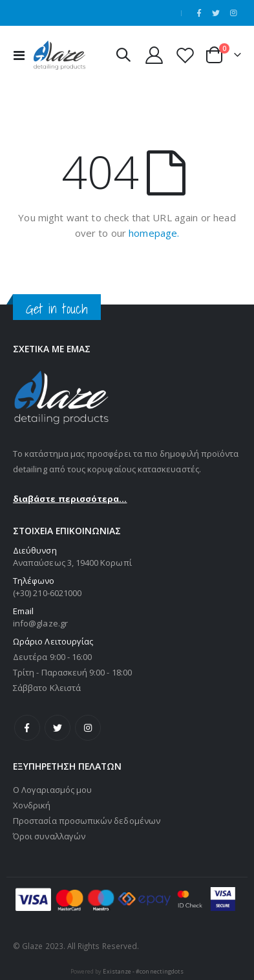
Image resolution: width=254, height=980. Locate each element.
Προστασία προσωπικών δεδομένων (87, 821)
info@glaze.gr (40, 623)
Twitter (58, 728)
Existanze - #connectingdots (143, 971)
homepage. (154, 233)
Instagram (88, 728)
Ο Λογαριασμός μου (52, 790)
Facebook (27, 728)
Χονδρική (32, 805)
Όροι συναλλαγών (49, 836)
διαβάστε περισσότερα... (70, 499)
